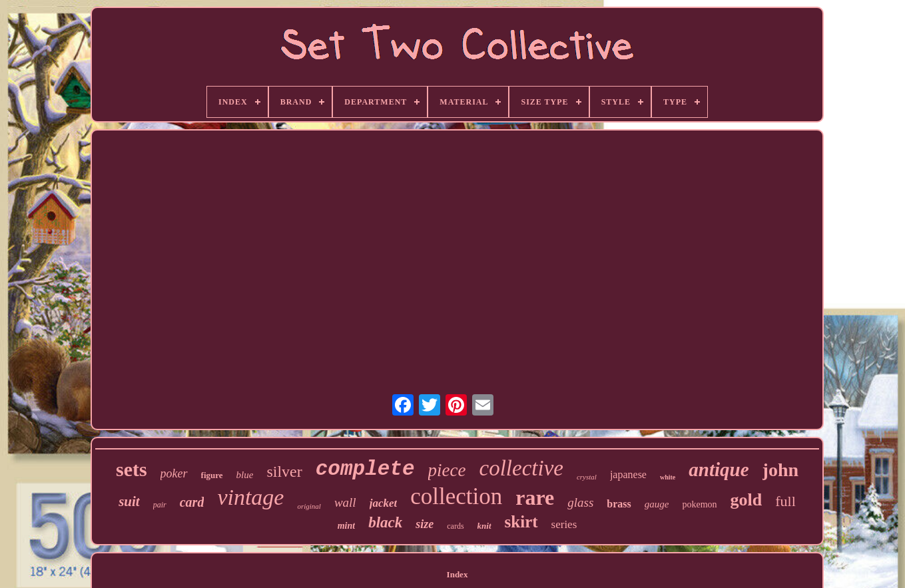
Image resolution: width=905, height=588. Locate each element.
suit (129, 501)
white (668, 477)
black (385, 522)
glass (580, 502)
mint (346, 526)
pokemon (699, 504)
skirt (521, 522)
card (192, 502)
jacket (384, 503)
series (564, 524)
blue (245, 475)
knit (484, 526)
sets (132, 469)
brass (619, 504)
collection (456, 496)
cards (455, 526)
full (785, 501)
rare (535, 497)
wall (345, 502)
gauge (657, 504)
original (309, 506)
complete (365, 469)
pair (160, 505)
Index (457, 574)
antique (719, 469)
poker (174, 473)
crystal (587, 477)
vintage (250, 497)
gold (747, 500)
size (425, 524)
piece (447, 470)
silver (284, 471)
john (780, 470)
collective (521, 468)
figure (212, 475)
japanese (628, 474)
